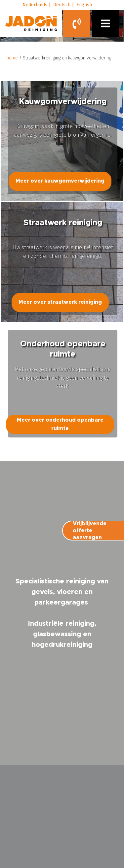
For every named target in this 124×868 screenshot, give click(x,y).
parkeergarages (61, 603)
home (12, 58)
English (84, 5)
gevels (42, 592)
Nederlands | (37, 5)
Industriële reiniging (61, 624)
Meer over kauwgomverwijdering (60, 181)
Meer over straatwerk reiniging (60, 302)
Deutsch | (63, 5)
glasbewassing (57, 634)
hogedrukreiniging (62, 645)
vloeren (70, 592)
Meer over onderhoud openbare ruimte (60, 424)
